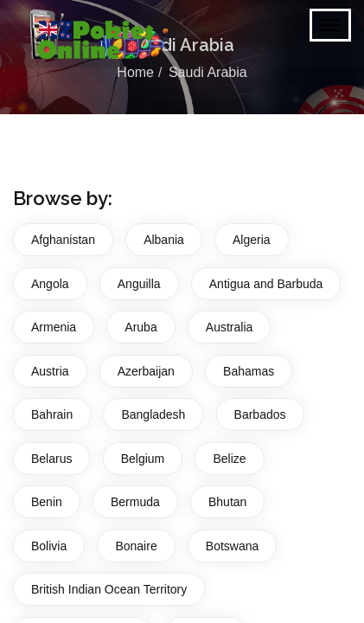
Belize (229, 459)
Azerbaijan (146, 371)
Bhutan (227, 502)
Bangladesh (153, 414)
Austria (50, 371)
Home (135, 72)
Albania (164, 240)
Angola (50, 284)
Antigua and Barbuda (266, 284)
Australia (229, 327)
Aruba (140, 327)
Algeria (252, 240)
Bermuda (135, 502)
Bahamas (249, 371)
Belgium (143, 459)
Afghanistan (63, 240)
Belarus (51, 459)
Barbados (260, 414)
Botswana (232, 546)
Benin (47, 502)
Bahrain (52, 414)
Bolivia (49, 546)
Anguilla (139, 284)
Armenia (54, 327)
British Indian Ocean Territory (109, 589)
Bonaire (136, 546)
